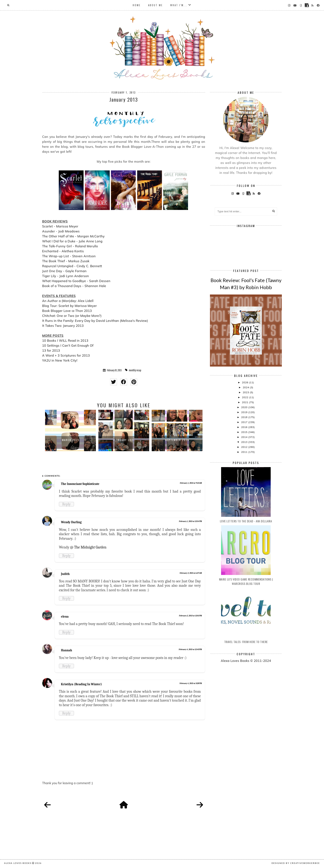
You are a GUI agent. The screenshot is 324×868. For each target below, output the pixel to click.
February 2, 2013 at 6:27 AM (191, 573)
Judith (65, 574)
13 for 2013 (51, 350)
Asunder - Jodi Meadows (61, 231)
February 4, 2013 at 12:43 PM (190, 649)
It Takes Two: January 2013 (63, 326)
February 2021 (124, 440)
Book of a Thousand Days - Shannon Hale (74, 286)
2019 (245, 412)
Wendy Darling (71, 522)
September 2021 (177, 440)
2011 (245, 452)
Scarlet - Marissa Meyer (60, 226)
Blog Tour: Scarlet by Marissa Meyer (70, 306)
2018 (245, 417)
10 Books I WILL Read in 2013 (65, 341)
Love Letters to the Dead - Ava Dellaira (246, 521)
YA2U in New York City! (60, 360)
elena (65, 617)
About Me (155, 5)
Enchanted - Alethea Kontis (63, 251)
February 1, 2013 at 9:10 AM (191, 483)
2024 (246, 387)
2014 (245, 437)
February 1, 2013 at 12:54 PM (190, 521)
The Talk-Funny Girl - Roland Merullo (70, 246)
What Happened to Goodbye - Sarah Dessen (76, 281)
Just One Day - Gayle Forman (64, 271)
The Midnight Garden (90, 547)
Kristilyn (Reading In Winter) (81, 684)
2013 (245, 442)
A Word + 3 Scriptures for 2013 (66, 355)
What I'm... (179, 5)
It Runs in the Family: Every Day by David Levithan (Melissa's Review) (95, 321)
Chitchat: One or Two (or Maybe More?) (72, 316)
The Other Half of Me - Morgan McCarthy (73, 236)
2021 (245, 402)
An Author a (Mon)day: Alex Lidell (68, 301)
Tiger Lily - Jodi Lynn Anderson (66, 276)
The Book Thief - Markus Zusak (66, 261)
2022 (245, 397)
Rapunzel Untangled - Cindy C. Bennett (72, 266)
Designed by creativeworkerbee (296, 863)
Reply (66, 504)
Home (137, 5)
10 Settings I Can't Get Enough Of (68, 346)
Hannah (67, 650)
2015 (245, 432)
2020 (245, 407)
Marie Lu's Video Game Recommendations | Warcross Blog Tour (246, 581)
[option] (70, 430)
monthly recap (135, 370)
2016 (245, 427)
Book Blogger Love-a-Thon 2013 (67, 311)
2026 (245, 382)
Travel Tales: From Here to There (246, 642)
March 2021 (71, 440)
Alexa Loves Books (18, 863)
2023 (246, 392)
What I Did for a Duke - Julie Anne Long (72, 241)
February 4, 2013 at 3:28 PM (191, 683)
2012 (245, 447)
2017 (245, 422)
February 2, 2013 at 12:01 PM (190, 616)
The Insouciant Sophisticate (80, 484)
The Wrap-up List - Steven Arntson (69, 256)
